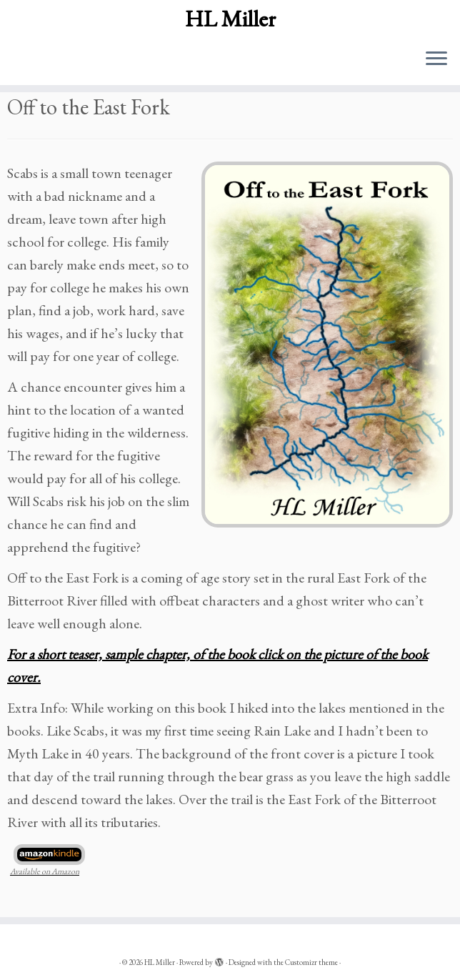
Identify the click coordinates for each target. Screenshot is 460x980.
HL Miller (230, 19)
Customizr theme (311, 962)
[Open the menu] (436, 59)
